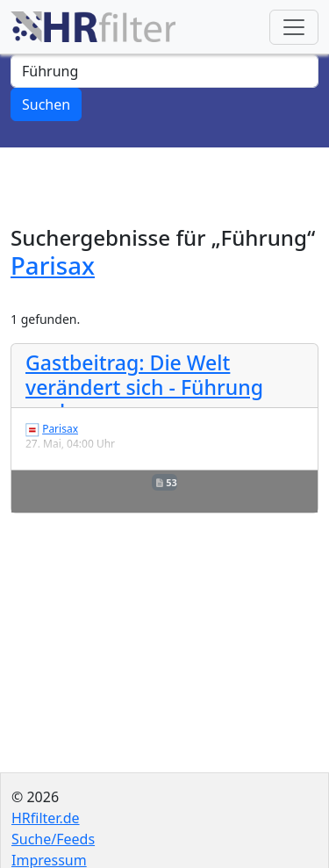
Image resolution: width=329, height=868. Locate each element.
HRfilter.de (46, 818)
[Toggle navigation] (294, 27)
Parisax (53, 265)
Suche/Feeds (53, 839)
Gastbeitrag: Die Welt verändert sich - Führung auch (144, 387)
